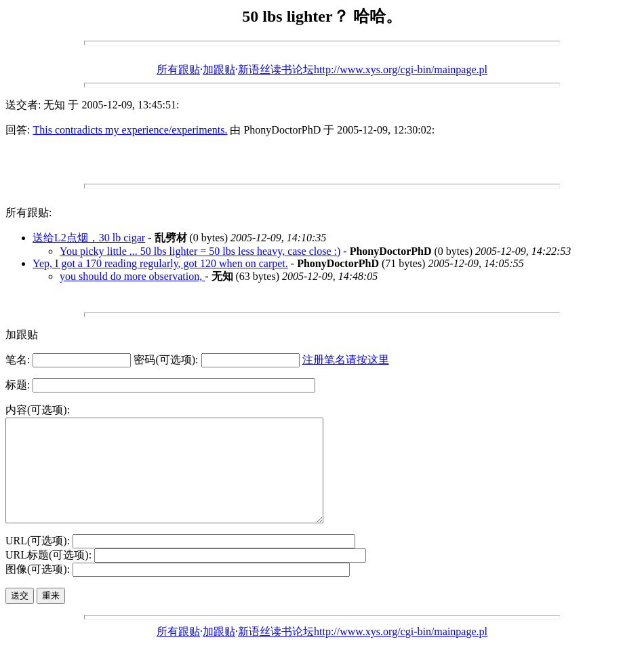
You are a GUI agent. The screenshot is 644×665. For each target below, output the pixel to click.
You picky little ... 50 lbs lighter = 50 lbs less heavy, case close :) (200, 251)
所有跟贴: (28, 213)
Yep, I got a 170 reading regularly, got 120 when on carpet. (160, 263)
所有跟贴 (178, 69)
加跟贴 (219, 69)
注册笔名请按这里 (346, 360)
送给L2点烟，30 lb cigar (89, 238)
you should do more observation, (132, 276)
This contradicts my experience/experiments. (130, 130)
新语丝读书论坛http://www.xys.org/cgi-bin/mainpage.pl (363, 69)
